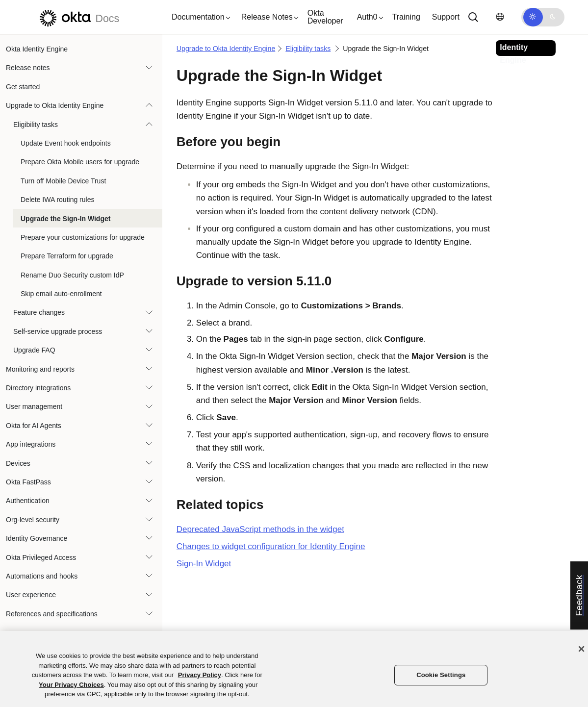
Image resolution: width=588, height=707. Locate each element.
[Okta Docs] (78, 17)
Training (406, 17)
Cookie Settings (441, 675)
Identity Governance (37, 538)
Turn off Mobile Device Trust (63, 181)
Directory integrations (38, 388)
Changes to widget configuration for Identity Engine (271, 546)
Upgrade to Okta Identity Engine (55, 105)
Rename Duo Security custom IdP (72, 275)
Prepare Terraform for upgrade (67, 256)
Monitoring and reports (40, 369)
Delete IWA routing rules (57, 200)
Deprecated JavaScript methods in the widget (260, 529)
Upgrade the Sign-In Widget (65, 219)
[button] (199, 17)
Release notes (28, 68)
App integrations (31, 444)
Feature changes (39, 312)
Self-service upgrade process (58, 331)
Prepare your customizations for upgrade (83, 237)
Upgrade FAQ (34, 350)
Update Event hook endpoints (66, 143)
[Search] (473, 17)
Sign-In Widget (204, 564)
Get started (23, 87)
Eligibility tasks (36, 125)
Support (446, 17)
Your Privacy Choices (71, 685)
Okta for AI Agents (34, 426)
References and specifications (52, 614)
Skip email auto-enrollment (61, 294)
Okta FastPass (28, 482)
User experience (31, 595)
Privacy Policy (200, 675)
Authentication (28, 501)
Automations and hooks (42, 576)
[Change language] (500, 17)
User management (34, 406)
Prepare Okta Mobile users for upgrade (80, 162)
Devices (18, 463)
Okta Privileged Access (41, 557)
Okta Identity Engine (37, 49)
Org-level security (33, 520)
